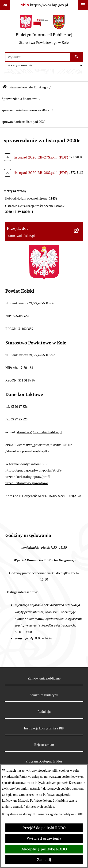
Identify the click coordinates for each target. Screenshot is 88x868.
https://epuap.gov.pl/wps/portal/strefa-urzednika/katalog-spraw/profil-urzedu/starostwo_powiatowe (34, 477)
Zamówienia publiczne (44, 678)
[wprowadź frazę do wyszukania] (38, 57)
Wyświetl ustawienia (44, 838)
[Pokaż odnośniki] (5, 5)
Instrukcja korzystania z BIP (44, 728)
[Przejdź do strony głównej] (44, 31)
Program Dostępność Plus (44, 761)
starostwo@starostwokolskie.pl (39, 432)
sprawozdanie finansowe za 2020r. (26, 110)
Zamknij (44, 860)
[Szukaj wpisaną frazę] (77, 57)
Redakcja (44, 712)
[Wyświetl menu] (83, 5)
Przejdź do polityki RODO (44, 828)
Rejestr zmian (44, 745)
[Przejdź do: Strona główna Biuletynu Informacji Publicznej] (5, 87)
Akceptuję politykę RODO (44, 849)
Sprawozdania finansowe (19, 99)
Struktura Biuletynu (44, 695)
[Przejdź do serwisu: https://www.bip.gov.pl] (44, 5)
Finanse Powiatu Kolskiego (29, 87)
